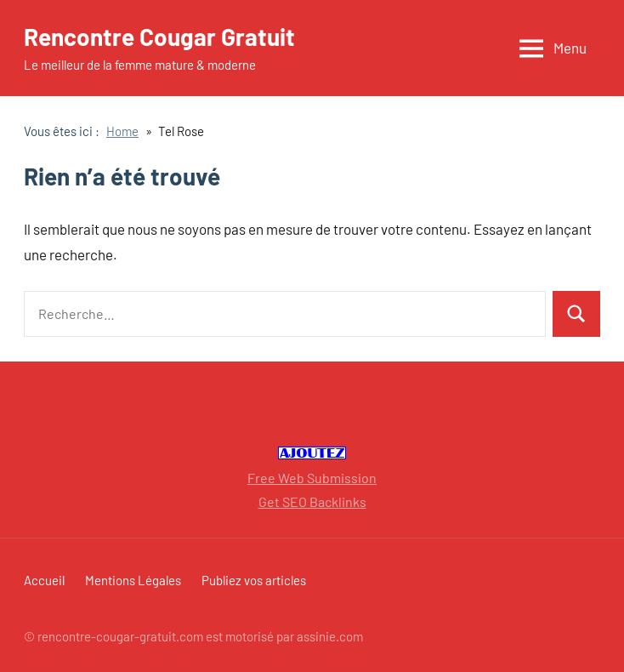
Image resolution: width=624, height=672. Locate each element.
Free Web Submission (312, 478)
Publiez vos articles (254, 580)
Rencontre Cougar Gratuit (159, 37)
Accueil (44, 580)
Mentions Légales (133, 580)
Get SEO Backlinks (312, 501)
